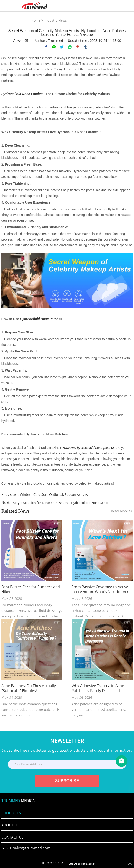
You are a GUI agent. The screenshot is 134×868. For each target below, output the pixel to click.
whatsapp (70, 47)
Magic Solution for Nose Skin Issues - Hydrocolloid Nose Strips (61, 503)
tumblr (85, 47)
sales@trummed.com (32, 848)
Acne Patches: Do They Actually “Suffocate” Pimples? (29, 688)
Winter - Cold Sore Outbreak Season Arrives (54, 494)
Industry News (56, 20)
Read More (122, 511)
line (54, 47)
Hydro (25, 319)
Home (36, 20)
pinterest (78, 47)
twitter (62, 47)
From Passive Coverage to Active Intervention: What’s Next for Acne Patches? (101, 589)
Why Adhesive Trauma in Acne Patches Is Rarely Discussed (98, 688)
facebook (46, 47)
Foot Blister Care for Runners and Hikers (31, 589)
